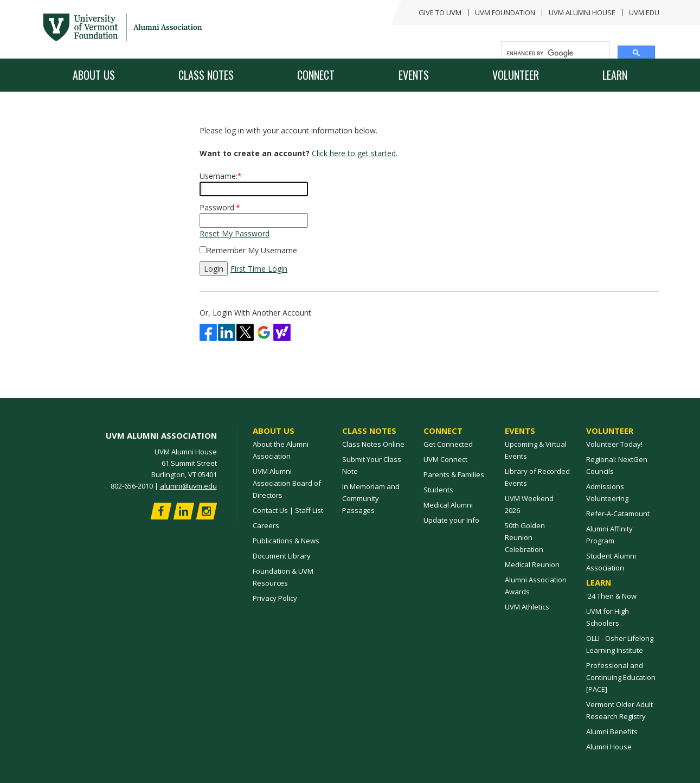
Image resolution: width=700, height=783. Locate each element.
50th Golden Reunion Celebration (525, 537)
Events (414, 75)
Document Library (282, 556)
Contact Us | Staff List (288, 510)
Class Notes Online (373, 444)
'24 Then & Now (611, 596)
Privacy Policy (275, 598)
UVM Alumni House (582, 12)
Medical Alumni (448, 505)
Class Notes (206, 75)
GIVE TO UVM (440, 12)
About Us (94, 75)
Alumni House (609, 747)
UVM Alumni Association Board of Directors (287, 483)
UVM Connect (445, 459)
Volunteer (516, 75)
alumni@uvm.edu (188, 486)
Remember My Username (252, 250)
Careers (266, 525)
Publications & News (286, 541)
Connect (316, 75)
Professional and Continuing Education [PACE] (621, 677)
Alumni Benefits (612, 731)
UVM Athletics (527, 607)
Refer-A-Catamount (618, 514)
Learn (615, 75)
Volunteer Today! (614, 444)
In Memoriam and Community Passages (371, 498)
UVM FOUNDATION (505, 12)
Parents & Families (454, 474)
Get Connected (448, 444)
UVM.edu (644, 12)
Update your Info (451, 520)
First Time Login (259, 269)
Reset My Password (235, 233)
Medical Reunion (532, 564)
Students (438, 490)
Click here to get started (354, 153)
